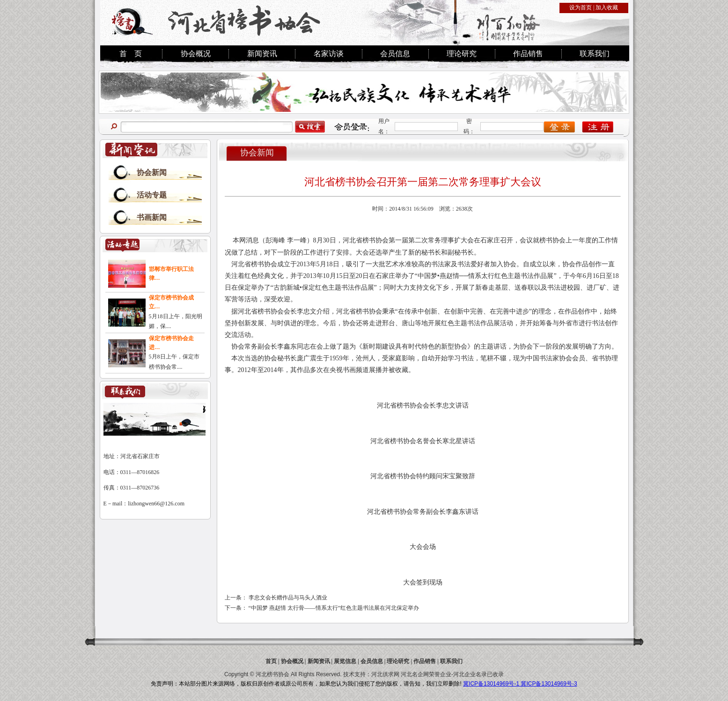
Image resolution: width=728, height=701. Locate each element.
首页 (271, 661)
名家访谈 (329, 54)
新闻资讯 (262, 54)
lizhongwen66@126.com (156, 504)
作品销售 (528, 54)
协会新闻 (152, 172)
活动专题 (152, 195)
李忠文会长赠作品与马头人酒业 (288, 598)
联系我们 (595, 54)
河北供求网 (385, 674)
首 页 (131, 54)
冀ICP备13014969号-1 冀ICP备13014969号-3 (520, 684)
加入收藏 (607, 7)
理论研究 (462, 54)
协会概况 (196, 54)
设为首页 (581, 7)
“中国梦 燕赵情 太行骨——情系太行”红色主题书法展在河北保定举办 (334, 608)
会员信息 (395, 54)
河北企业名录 (470, 674)
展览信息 (345, 661)
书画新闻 (152, 217)
